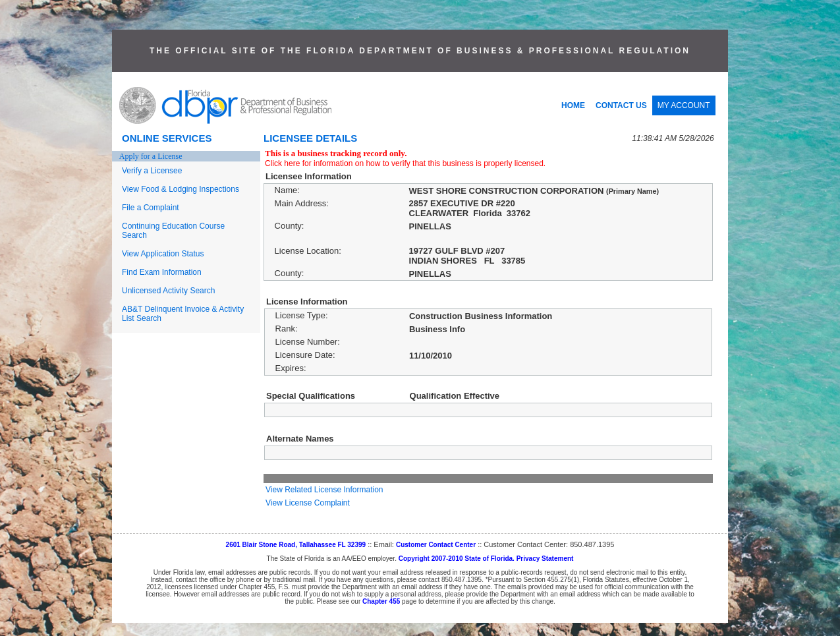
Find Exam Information (162, 272)
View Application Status (163, 254)
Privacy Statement (545, 559)
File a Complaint (151, 208)
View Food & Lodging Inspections (181, 189)
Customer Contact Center (436, 545)
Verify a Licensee (152, 171)
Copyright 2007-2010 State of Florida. (457, 559)
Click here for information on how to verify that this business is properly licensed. (405, 163)
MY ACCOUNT (684, 105)
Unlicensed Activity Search (168, 291)
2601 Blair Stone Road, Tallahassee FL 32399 (296, 545)
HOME (573, 105)
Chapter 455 (381, 601)
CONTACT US (621, 105)
